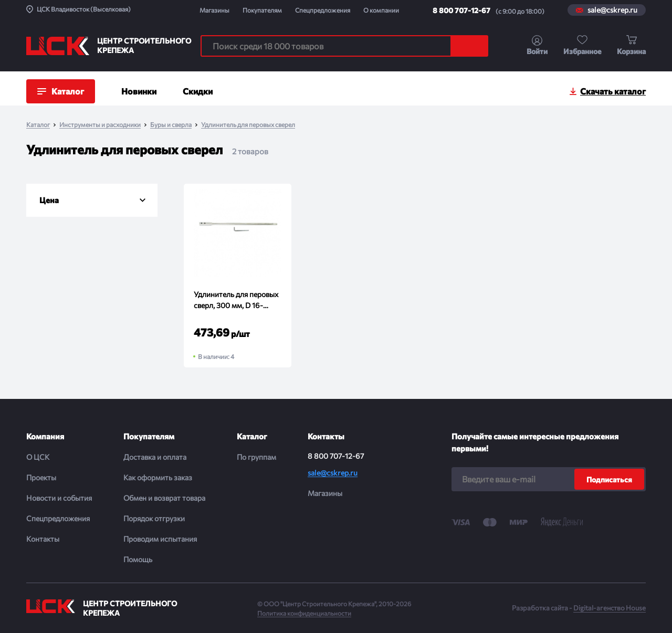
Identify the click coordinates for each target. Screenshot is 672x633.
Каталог (38, 125)
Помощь (138, 559)
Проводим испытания (160, 539)
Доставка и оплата (155, 457)
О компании (381, 10)
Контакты (43, 539)
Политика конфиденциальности (304, 613)
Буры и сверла (171, 125)
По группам (256, 457)
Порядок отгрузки (154, 518)
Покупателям (262, 10)
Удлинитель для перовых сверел (248, 125)
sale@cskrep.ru (612, 10)
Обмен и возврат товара (164, 498)
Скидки (198, 91)
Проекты (41, 477)
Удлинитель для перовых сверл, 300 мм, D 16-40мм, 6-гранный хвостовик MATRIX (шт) (236, 300)
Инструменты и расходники (100, 125)
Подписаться (609, 479)
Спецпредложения (323, 10)
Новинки (139, 91)
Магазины (214, 10)
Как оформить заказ (158, 477)
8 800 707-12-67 (461, 10)
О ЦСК (38, 457)
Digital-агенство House (610, 608)
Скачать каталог (613, 91)
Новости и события (59, 498)
